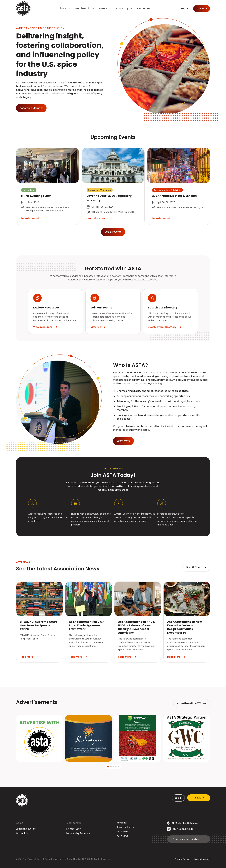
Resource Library (125, 827)
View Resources (45, 327)
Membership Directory (78, 833)
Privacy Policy (182, 859)
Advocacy (122, 823)
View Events (100, 327)
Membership (74, 823)
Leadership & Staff (26, 829)
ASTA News (122, 836)
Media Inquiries (202, 859)
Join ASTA (199, 798)
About (20, 823)
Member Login (74, 829)
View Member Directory (165, 327)
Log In (178, 798)
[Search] (190, 839)
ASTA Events (123, 832)
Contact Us (22, 833)
